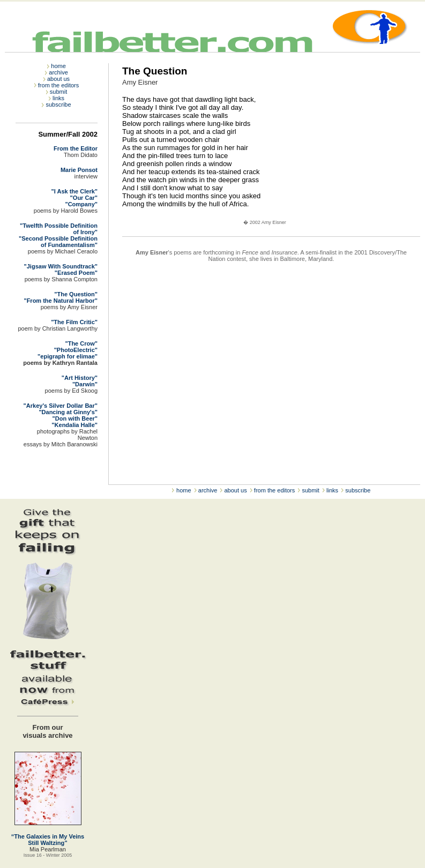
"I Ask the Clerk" (74, 191)
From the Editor (76, 148)
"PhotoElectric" (76, 350)
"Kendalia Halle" (74, 425)
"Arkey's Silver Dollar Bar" (61, 406)
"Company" (81, 204)
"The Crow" (81, 343)
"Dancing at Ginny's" (68, 412)
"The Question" (76, 294)
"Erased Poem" (76, 273)
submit (58, 92)
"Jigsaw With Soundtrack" (61, 266)
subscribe (58, 104)
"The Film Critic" (74, 322)
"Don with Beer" (75, 418)
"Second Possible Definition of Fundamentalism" (58, 242)
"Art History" (80, 378)
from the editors (58, 85)
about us (58, 79)
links (58, 98)
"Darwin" (85, 384)
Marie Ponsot (79, 170)
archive (58, 72)
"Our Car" (84, 198)
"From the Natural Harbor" (61, 301)
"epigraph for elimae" (68, 356)
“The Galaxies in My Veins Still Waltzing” (48, 840)
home (58, 66)
